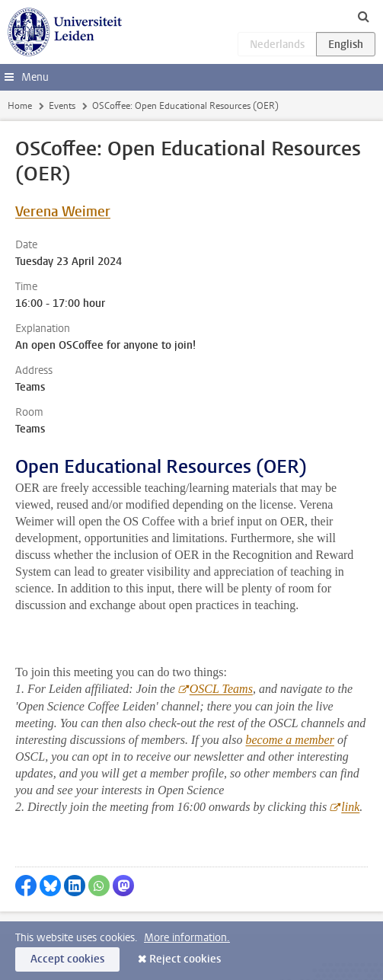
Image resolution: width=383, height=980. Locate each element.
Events (62, 106)
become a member (290, 740)
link (350, 807)
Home (20, 106)
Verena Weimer (63, 212)
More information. (187, 938)
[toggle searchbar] (363, 16)
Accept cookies (67, 959)
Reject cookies (185, 959)
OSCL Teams (221, 689)
